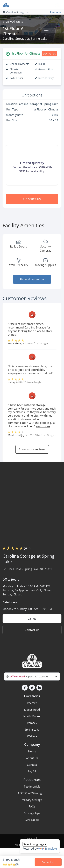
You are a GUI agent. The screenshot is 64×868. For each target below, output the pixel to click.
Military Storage (32, 800)
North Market (32, 716)
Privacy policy (32, 838)
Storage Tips (32, 813)
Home (32, 751)
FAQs (32, 806)
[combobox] (32, 676)
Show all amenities (32, 279)
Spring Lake (32, 730)
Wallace (32, 736)
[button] (25, 688)
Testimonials (32, 787)
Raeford (32, 703)
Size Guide (32, 820)
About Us (32, 758)
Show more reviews (32, 449)
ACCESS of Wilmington (32, 793)
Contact (32, 765)
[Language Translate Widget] (35, 844)
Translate (48, 849)
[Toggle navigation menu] (58, 5)
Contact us (32, 199)
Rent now (56, 12)
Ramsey (32, 723)
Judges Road (32, 710)
